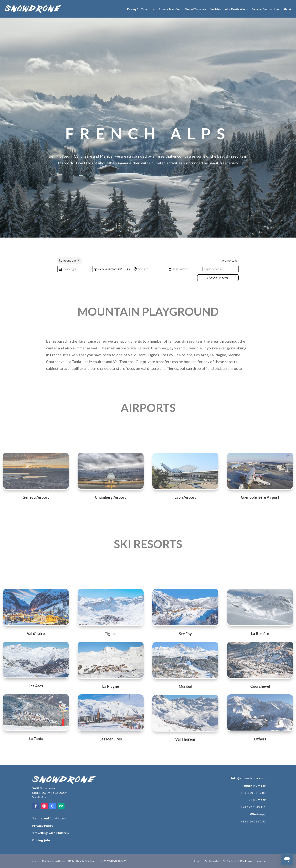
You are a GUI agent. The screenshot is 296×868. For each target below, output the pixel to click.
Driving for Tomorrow (141, 9)
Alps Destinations (236, 9)
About (287, 9)
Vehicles (216, 9)
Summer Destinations (266, 9)
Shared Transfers (196, 9)
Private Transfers (170, 9)
